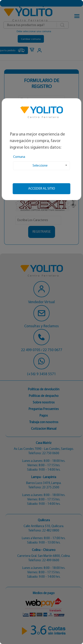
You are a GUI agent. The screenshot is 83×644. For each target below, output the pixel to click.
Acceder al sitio (42, 189)
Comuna (19, 157)
